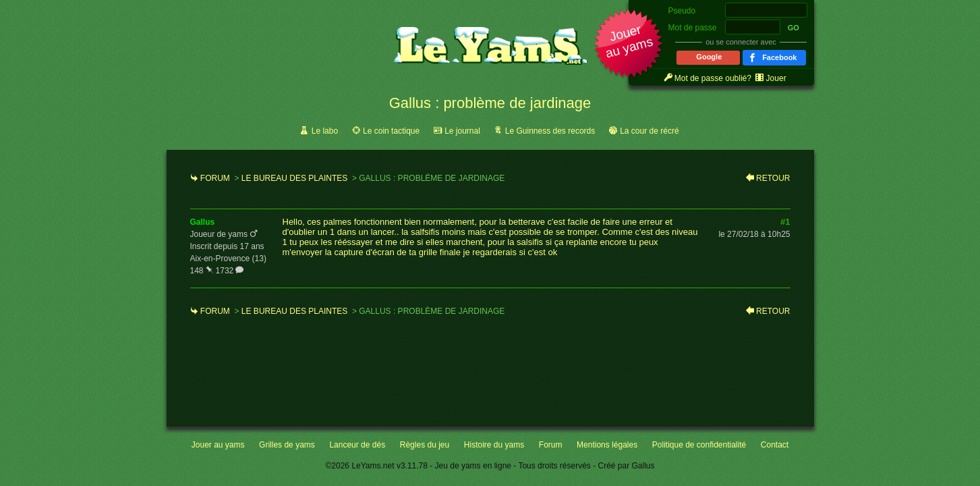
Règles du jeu (425, 445)
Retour (773, 178)
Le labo (325, 131)
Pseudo (682, 11)
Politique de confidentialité (699, 445)
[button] (629, 45)
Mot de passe (693, 28)
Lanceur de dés (357, 445)
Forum (215, 178)
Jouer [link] (776, 78)
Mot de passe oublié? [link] (713, 78)
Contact (775, 445)
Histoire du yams (494, 445)
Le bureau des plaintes (294, 178)
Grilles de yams (287, 445)
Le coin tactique (391, 131)
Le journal (462, 131)
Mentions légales (607, 445)
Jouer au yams (218, 445)
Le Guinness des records (550, 131)
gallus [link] (203, 222)
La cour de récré (649, 131)
